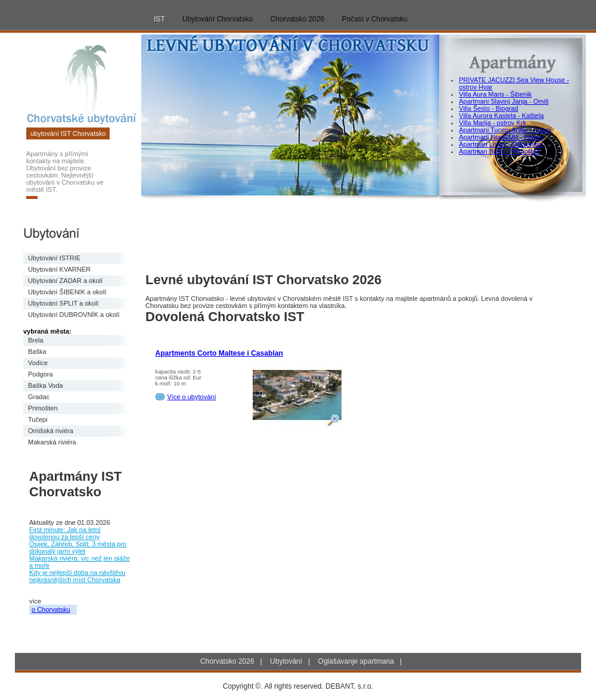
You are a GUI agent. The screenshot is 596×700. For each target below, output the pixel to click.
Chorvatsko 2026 (297, 19)
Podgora (41, 374)
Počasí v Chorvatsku (375, 19)
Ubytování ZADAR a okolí (65, 281)
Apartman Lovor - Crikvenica (500, 144)
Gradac (39, 397)
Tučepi (38, 419)
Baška (37, 351)
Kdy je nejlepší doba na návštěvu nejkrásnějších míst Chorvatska (77, 576)
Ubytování (286, 661)
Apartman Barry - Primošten (499, 151)
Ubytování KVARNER (59, 269)
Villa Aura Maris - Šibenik (495, 94)
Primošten (43, 408)
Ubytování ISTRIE (54, 258)
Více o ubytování (192, 397)
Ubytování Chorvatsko (218, 19)
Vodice (38, 363)
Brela (36, 340)
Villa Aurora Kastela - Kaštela (501, 116)
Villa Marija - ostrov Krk (493, 123)
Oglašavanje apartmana (356, 661)
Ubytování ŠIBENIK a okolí (67, 292)
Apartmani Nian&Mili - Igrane (501, 137)
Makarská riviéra (52, 442)
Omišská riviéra (51, 431)
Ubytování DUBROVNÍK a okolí (74, 315)
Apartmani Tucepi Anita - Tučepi (505, 130)
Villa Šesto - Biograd (488, 108)
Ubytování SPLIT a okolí (63, 303)
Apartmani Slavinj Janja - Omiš (504, 101)
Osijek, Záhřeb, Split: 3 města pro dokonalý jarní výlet (78, 547)
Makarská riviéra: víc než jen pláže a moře (80, 562)
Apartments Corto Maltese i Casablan (219, 353)
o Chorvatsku (51, 609)
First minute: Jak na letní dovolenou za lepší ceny (65, 533)
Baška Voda (46, 385)
